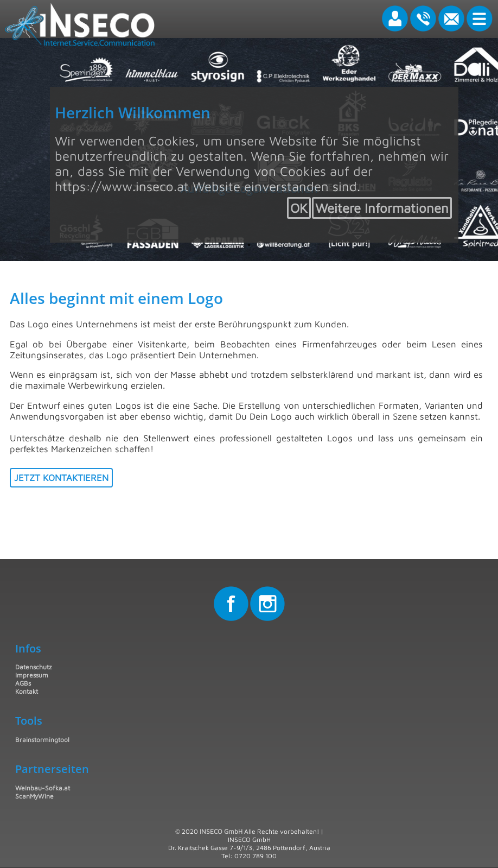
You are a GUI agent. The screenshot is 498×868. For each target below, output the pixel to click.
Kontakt (27, 691)
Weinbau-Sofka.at (43, 788)
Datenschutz (33, 667)
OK (299, 208)
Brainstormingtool (42, 740)
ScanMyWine (34, 796)
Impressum (32, 675)
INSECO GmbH (221, 831)
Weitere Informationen (382, 208)
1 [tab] (249, 245)
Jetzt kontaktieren (61, 478)
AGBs (23, 683)
